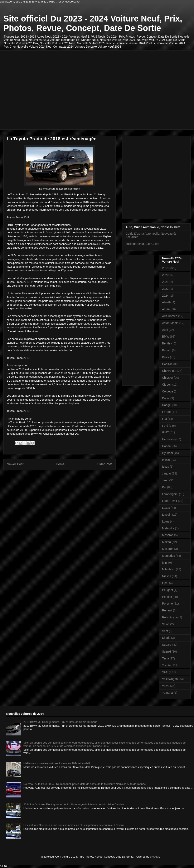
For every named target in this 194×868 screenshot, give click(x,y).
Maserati (168, 535)
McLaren (168, 549)
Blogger (155, 857)
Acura (166, 309)
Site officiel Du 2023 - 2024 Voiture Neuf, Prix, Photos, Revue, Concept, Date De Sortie (93, 23)
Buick (166, 357)
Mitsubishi (169, 569)
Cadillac (167, 364)
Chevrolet (168, 371)
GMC (166, 432)
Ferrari (166, 412)
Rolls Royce (170, 617)
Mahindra (168, 528)
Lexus (166, 508)
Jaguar (167, 473)
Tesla (166, 658)
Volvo (166, 686)
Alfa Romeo (170, 316)
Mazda (166, 542)
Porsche (167, 604)
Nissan (167, 576)
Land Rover (170, 501)
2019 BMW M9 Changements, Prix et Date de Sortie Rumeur (60, 722)
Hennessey (169, 439)
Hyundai (167, 453)
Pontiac (167, 597)
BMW (166, 337)
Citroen (167, 385)
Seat (165, 631)
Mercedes (168, 556)
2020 (165, 275)
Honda (166, 446)
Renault (167, 610)
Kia (164, 487)
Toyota (166, 665)
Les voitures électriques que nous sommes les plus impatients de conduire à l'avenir (74, 825)
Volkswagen (170, 679)
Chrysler (168, 378)
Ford (165, 426)
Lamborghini (170, 494)
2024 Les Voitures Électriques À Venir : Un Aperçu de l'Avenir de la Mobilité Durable (74, 804)
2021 (165, 282)
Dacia (166, 398)
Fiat (164, 419)
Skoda (166, 638)
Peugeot (168, 590)
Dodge (166, 405)
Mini (165, 563)
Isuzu (166, 467)
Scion (166, 624)
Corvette (168, 391)
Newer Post (15, 464)
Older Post (105, 464)
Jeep (165, 480)
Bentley (167, 343)
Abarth (166, 302)
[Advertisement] (39, 89)
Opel (165, 583)
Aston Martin (170, 323)
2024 (165, 296)
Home (60, 464)
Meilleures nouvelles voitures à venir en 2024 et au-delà (57, 763)
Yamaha (167, 693)
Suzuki (166, 652)
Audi (165, 330)
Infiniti (166, 460)
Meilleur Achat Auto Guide (142, 244)
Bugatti (167, 350)
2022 (165, 289)
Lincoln (167, 515)
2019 (165, 268)
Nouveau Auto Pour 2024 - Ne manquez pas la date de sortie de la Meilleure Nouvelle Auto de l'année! (85, 784)
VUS (165, 672)
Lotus (166, 521)
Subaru (167, 645)
